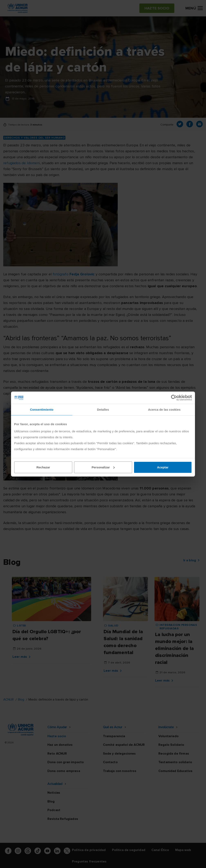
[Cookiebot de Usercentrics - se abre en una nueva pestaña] (174, 398)
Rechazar (43, 467)
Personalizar (103, 467)
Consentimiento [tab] (42, 410)
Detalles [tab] (103, 410)
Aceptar (163, 467)
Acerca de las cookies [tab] (164, 410)
